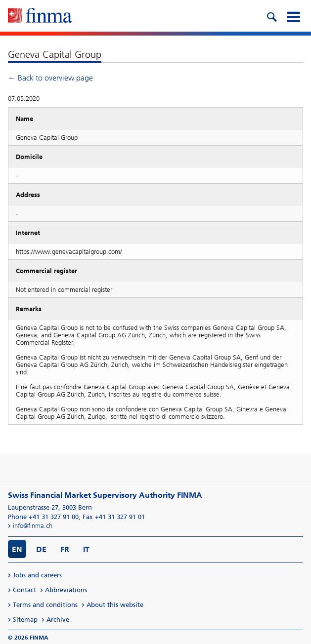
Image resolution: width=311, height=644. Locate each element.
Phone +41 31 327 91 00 (43, 517)
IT (86, 549)
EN (17, 549)
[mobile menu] (293, 16)
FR (65, 549)
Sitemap (25, 620)
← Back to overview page (50, 78)
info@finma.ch (33, 526)
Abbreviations (66, 590)
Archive (58, 620)
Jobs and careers (37, 575)
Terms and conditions (45, 605)
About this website (115, 605)
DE (41, 549)
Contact (24, 590)
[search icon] (271, 16)
